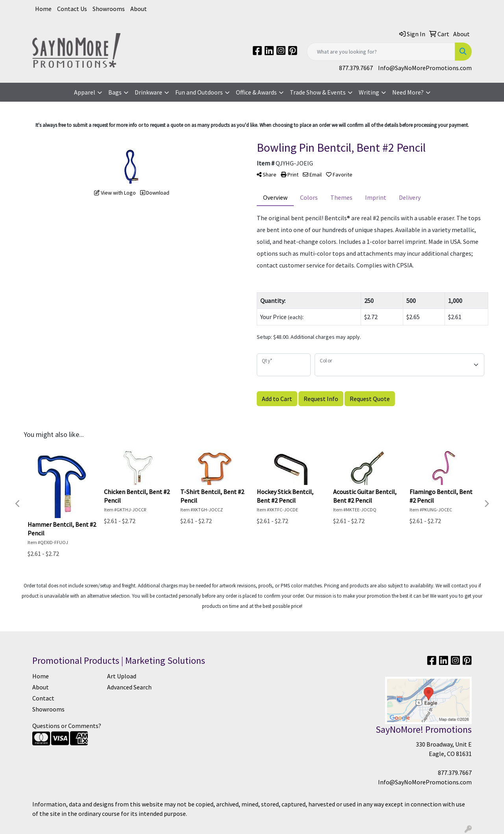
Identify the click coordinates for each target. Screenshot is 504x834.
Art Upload (122, 676)
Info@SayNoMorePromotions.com (425, 68)
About (139, 9)
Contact (43, 698)
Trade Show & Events (318, 92)
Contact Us (72, 9)
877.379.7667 (356, 68)
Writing (369, 92)
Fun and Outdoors (199, 92)
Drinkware (148, 92)
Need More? (408, 92)
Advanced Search (129, 687)
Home (43, 9)
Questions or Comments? (67, 726)
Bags (115, 92)
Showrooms (109, 9)
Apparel (85, 92)
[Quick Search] (381, 52)
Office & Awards (256, 92)
